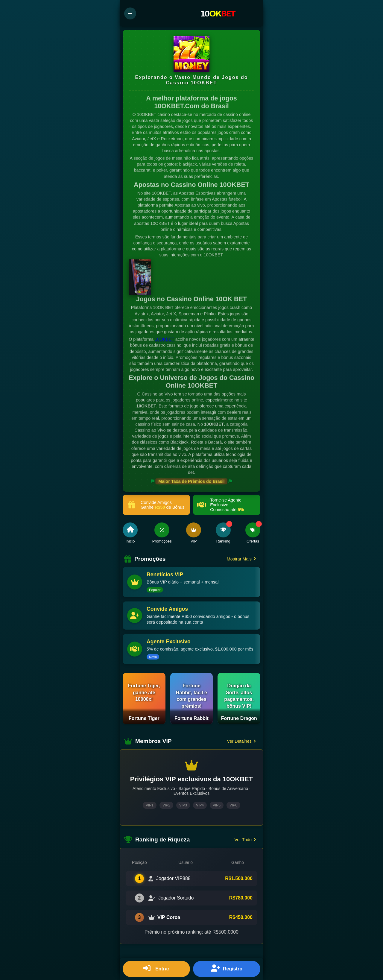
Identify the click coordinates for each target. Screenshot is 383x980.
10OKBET (164, 340)
